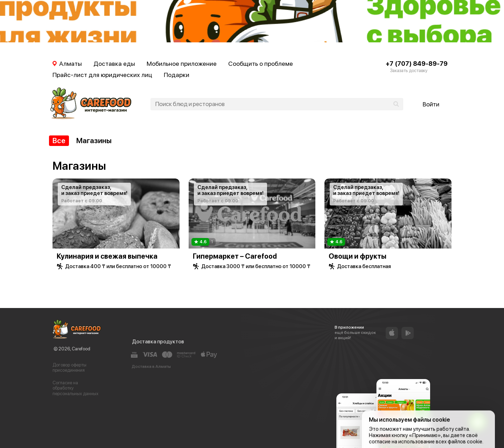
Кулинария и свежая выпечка (107, 256)
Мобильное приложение (182, 64)
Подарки (177, 75)
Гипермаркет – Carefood (235, 256)
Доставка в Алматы (151, 366)
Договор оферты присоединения (69, 368)
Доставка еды (114, 64)
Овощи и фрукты (358, 256)
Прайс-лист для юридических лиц (102, 75)
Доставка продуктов (158, 342)
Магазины (94, 141)
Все (59, 141)
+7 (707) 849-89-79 (417, 64)
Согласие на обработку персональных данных (75, 388)
